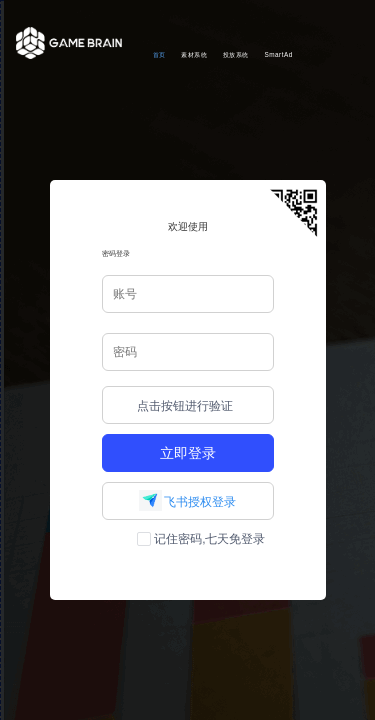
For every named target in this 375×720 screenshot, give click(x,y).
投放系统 (236, 54)
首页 (159, 54)
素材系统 (194, 54)
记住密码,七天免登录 (201, 540)
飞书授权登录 (187, 502)
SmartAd (278, 54)
